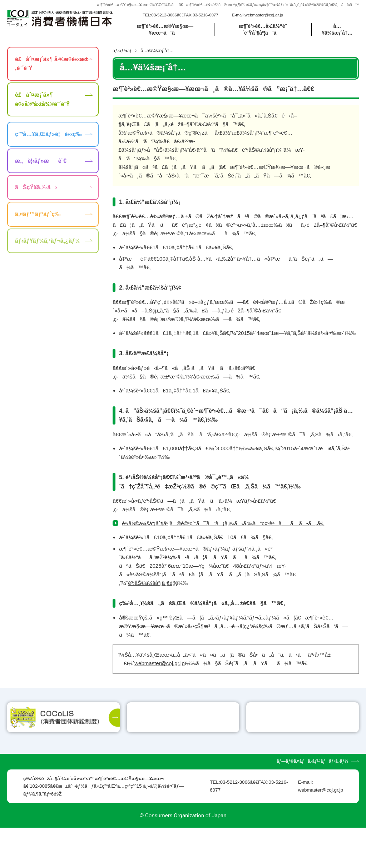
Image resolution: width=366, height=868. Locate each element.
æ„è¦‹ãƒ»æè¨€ (41, 161)
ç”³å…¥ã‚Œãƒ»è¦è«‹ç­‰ (48, 134)
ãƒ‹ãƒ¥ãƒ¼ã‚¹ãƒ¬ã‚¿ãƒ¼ (47, 241)
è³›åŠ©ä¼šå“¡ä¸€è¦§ (152, 583)
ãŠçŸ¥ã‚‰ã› (36, 187)
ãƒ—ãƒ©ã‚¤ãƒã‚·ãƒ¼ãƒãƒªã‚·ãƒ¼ (312, 802)
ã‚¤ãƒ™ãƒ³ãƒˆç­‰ (38, 214)
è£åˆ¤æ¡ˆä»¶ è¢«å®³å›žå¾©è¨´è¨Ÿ (42, 99)
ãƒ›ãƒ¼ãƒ (123, 51)
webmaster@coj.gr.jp (264, 15)
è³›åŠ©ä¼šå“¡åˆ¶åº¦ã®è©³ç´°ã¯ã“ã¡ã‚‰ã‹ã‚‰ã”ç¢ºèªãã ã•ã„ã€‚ (223, 523)
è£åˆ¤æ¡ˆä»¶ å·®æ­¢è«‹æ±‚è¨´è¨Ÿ (51, 64)
